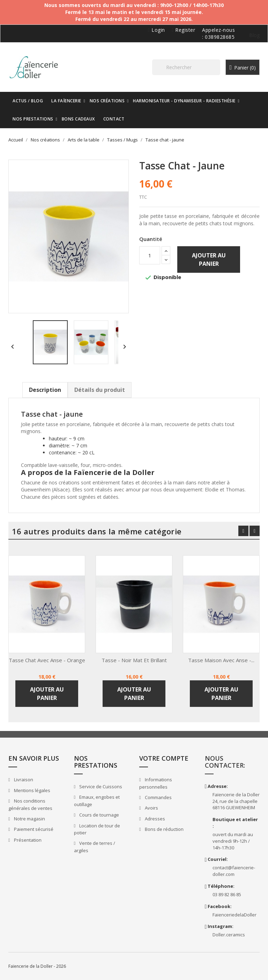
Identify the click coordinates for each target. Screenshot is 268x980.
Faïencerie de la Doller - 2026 (37, 966)
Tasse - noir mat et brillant (134, 660)
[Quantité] (150, 255)
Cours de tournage (99, 815)
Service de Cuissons (100, 787)
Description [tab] (45, 390)
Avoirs (151, 808)
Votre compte (164, 758)
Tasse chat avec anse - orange (47, 660)
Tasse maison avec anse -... (221, 660)
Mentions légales (32, 790)
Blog (254, 35)
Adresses (154, 819)
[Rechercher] (186, 67)
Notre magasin (29, 819)
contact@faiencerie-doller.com (234, 871)
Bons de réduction (164, 829)
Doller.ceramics (229, 935)
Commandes (158, 797)
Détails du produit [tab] (100, 390)
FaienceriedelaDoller (234, 915)
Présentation (27, 840)
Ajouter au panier (209, 259)
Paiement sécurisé (33, 829)
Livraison (23, 780)
